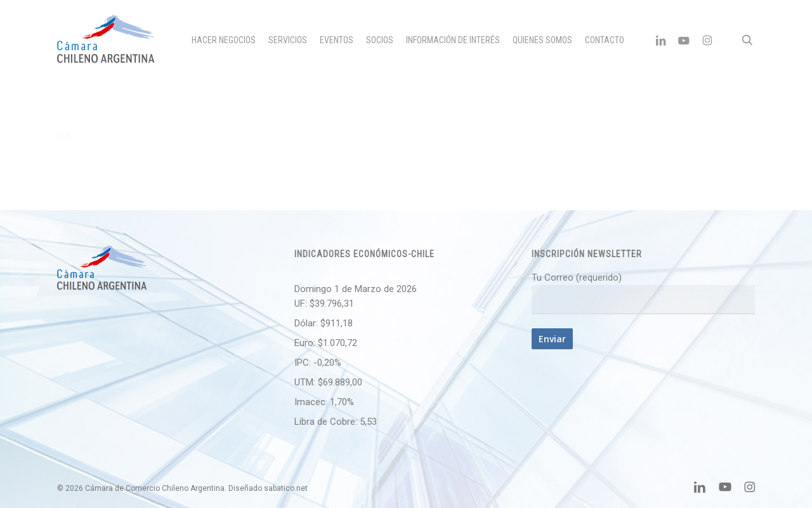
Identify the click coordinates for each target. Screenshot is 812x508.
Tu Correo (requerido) (643, 293)
